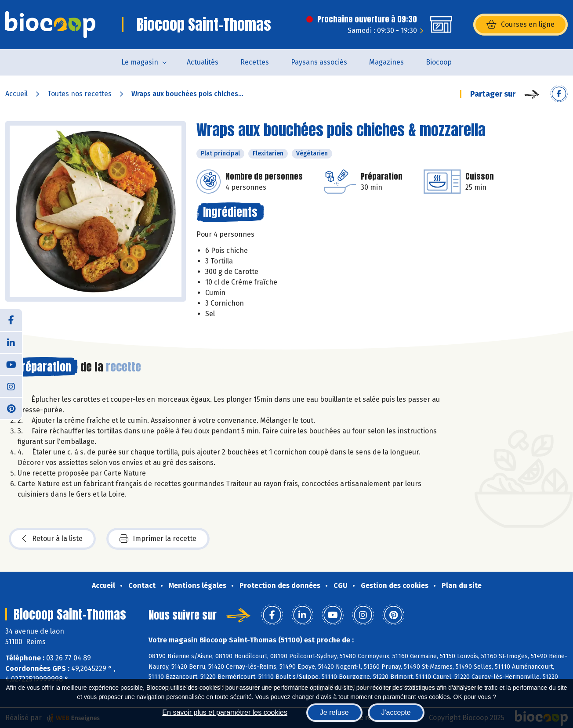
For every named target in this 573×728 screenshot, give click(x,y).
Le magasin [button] (140, 62)
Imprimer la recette (158, 539)
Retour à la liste (52, 539)
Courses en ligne (520, 25)
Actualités (203, 62)
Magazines (386, 62)
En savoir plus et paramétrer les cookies (225, 712)
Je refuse (334, 712)
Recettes (255, 62)
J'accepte (396, 712)
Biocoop (439, 62)
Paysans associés (319, 62)
